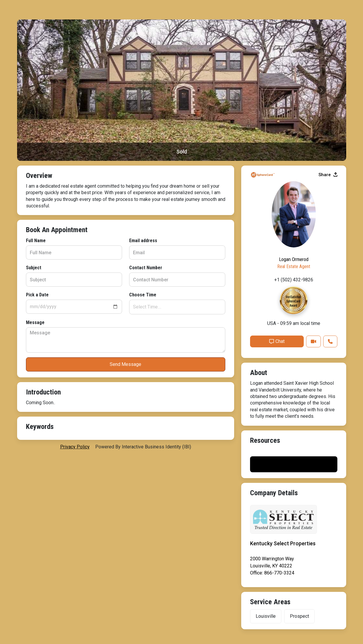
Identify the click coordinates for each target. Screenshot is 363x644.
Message (35, 322)
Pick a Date (37, 295)
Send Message (125, 364)
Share (328, 175)
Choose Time (143, 295)
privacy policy (75, 447)
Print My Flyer (294, 464)
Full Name (36, 241)
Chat (277, 341)
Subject (34, 268)
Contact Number (146, 268)
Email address (143, 241)
